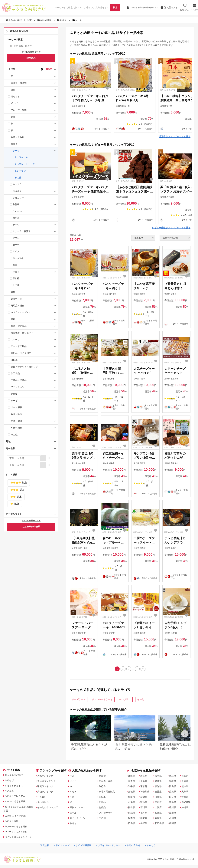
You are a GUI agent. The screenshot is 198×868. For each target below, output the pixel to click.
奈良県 (159, 819)
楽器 (13, 319)
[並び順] (175, 238)
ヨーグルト (18, 258)
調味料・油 (16, 299)
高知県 (174, 819)
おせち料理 (16, 414)
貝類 (13, 90)
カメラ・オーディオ (21, 312)
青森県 (132, 782)
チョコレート (19, 198)
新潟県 (144, 798)
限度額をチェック (139, 8)
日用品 (103, 803)
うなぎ (74, 793)
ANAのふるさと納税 (17, 803)
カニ (73, 787)
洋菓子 (16, 272)
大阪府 (159, 808)
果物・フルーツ (79, 808)
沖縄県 (186, 808)
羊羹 (15, 265)
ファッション (18, 387)
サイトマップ (57, 853)
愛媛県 (174, 814)
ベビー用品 (16, 428)
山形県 (132, 803)
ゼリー (16, 245)
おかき (16, 218)
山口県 (174, 798)
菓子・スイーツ (79, 819)
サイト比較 (13, 772)
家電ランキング (47, 787)
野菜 (13, 117)
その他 (18, 178)
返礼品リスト (169, 8)
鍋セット (15, 97)
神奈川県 (146, 793)
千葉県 (144, 782)
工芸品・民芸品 (19, 380)
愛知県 (159, 787)
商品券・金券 (107, 782)
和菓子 (16, 205)
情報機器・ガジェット (22, 333)
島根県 (174, 782)
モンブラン (20, 171)
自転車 (14, 360)
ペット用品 (16, 407)
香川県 (174, 808)
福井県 (144, 814)
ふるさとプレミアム (17, 798)
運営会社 (37, 853)
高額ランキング (47, 793)
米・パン (15, 103)
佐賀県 (186, 777)
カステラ (17, 184)
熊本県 (186, 787)
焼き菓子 (17, 191)
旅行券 (103, 787)
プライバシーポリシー (110, 853)
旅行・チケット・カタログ (24, 367)
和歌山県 (161, 824)
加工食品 (15, 373)
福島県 (132, 808)
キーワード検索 (15, 40)
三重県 (159, 793)
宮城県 (132, 793)
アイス (16, 252)
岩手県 (132, 787)
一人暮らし (44, 798)
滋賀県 (159, 798)
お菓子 (62, 20)
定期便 (14, 394)
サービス (15, 401)
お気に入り (184, 9)
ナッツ (16, 225)
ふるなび (10, 782)
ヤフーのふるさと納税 (18, 828)
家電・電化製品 (19, 326)
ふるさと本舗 (13, 823)
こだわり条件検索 (31, 527)
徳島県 (174, 803)
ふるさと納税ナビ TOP (19, 20)
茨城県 (132, 814)
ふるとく (157, 853)
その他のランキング (49, 808)
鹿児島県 (188, 803)
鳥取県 (174, 777)
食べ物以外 (44, 803)
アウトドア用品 (19, 346)
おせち (74, 824)
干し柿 (16, 278)
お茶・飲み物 (18, 137)
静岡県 (159, 782)
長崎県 (186, 782)
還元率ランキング (48, 782)
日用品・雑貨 (18, 306)
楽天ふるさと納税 (16, 777)
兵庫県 (159, 814)
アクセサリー (107, 814)
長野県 (144, 824)
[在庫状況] (143, 238)
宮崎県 (186, 798)
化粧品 (103, 808)
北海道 (132, 777)
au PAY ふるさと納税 (17, 818)
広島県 (174, 793)
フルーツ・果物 (19, 110)
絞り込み (31, 58)
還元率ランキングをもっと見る (175, 136)
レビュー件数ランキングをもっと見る (171, 228)
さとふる (10, 793)
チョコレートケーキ (25, 164)
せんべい (17, 211)
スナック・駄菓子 (22, 231)
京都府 (159, 803)
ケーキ (16, 151)
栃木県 (132, 819)
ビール (74, 814)
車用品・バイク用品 (21, 353)
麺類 (13, 292)
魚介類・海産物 (19, 83)
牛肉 (73, 777)
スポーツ (15, 340)
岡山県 (174, 787)
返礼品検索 (45, 20)
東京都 (144, 787)
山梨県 (144, 819)
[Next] (138, 669)
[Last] (145, 669)
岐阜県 (159, 777)
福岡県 (174, 824)
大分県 (186, 793)
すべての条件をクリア (31, 52)
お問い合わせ (137, 853)
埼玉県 (144, 777)
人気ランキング (47, 777)
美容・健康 (16, 421)
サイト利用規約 (81, 853)
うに (73, 798)
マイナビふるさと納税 (18, 833)
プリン (16, 238)
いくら (74, 782)
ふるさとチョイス (16, 787)
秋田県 (132, 798)
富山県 (144, 803)
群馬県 (132, 824)
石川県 (144, 808)
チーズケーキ (21, 157)
